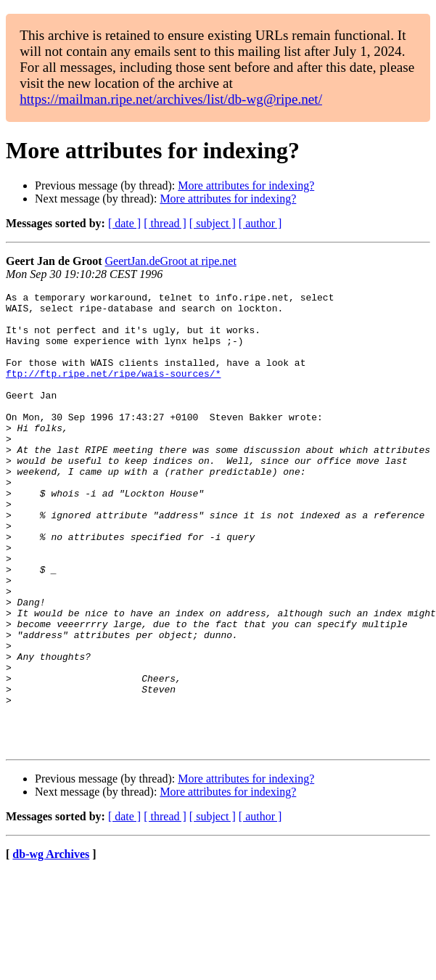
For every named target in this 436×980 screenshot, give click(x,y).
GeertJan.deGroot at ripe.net (171, 261)
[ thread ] (165, 223)
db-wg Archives (51, 946)
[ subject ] (213, 223)
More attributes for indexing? (246, 185)
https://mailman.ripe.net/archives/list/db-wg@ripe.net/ (171, 99)
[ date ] (124, 223)
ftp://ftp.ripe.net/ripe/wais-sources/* (113, 391)
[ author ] (260, 223)
